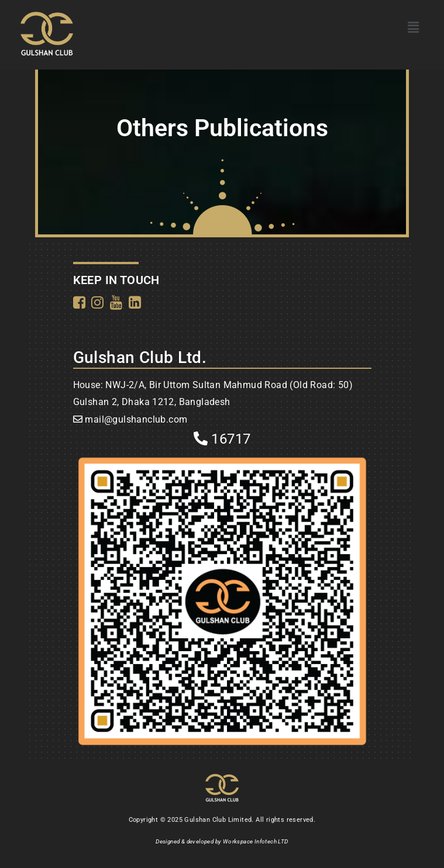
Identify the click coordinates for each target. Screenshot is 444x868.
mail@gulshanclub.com (136, 419)
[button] (413, 27)
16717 (222, 439)
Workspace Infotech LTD (256, 841)
